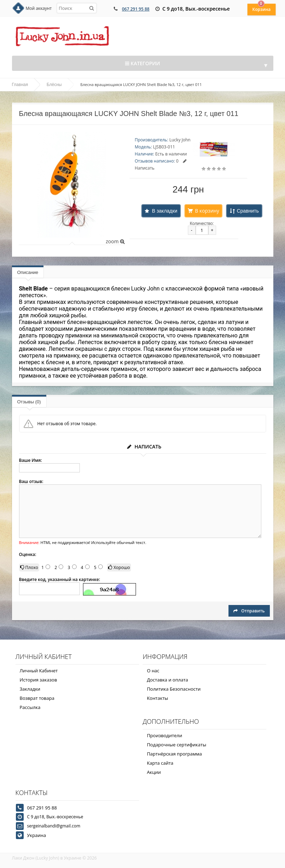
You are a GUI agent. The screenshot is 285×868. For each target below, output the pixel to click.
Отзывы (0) (29, 402)
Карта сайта (160, 763)
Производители (165, 735)
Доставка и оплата (168, 680)
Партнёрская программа (174, 754)
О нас (153, 671)
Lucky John (180, 140)
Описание (28, 272)
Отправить (249, 611)
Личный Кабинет (39, 671)
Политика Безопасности (174, 689)
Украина (37, 835)
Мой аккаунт (39, 8)
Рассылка (30, 707)
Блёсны (54, 85)
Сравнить (248, 211)
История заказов (38, 680)
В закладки (165, 211)
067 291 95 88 (136, 9)
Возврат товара (37, 698)
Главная (20, 85)
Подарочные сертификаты (177, 745)
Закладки (30, 689)
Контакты (158, 698)
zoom (115, 241)
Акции (154, 772)
